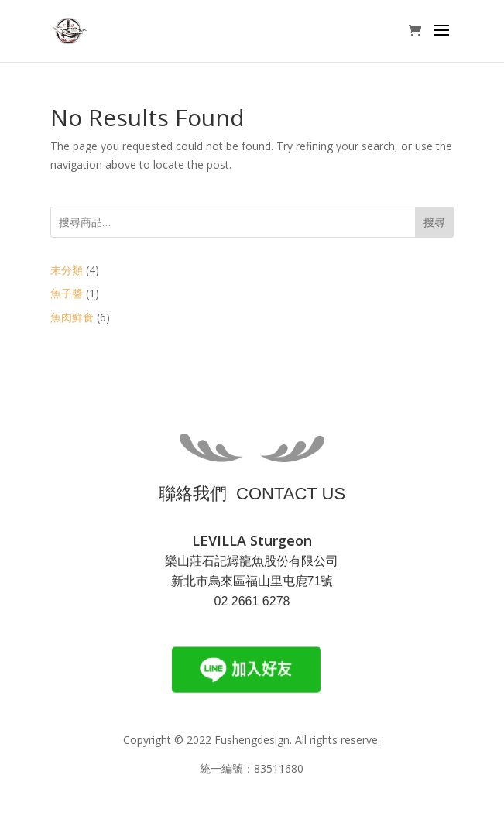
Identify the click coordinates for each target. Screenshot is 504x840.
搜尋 (434, 222)
